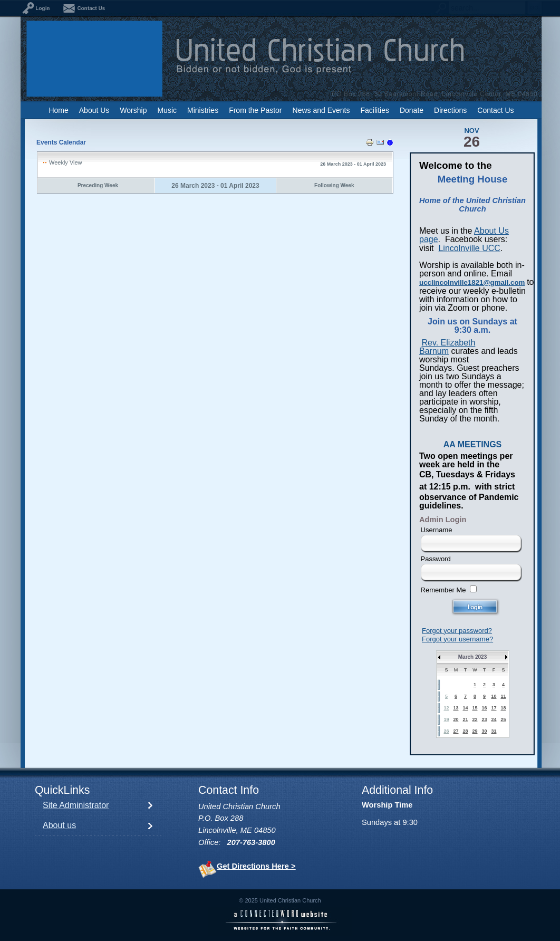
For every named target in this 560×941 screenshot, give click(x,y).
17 (494, 708)
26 (446, 731)
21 (465, 719)
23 (484, 719)
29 (475, 731)
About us (59, 825)
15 (475, 708)
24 (494, 719)
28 (465, 731)
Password (436, 559)
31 (494, 731)
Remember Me (443, 590)
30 (484, 731)
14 (465, 708)
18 (503, 708)
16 (484, 708)
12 (446, 708)
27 (456, 731)
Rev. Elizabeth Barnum (447, 347)
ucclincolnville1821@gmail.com (472, 282)
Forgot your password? (457, 631)
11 (503, 696)
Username (437, 530)
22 (475, 719)
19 (446, 719)
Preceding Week (98, 185)
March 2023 (472, 657)
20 (456, 719)
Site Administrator (76, 805)
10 (494, 696)
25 (503, 719)
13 (456, 708)
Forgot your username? (457, 639)
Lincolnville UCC (469, 248)
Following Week (334, 185)
